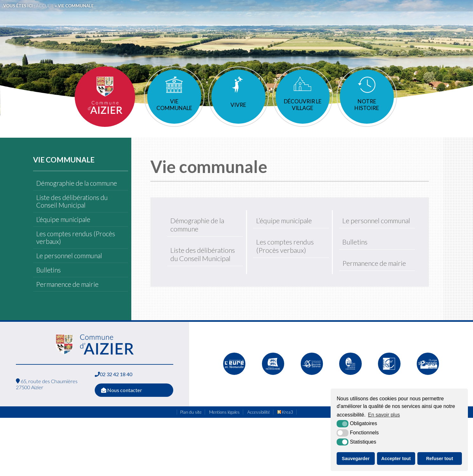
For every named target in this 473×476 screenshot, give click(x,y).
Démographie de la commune (77, 196)
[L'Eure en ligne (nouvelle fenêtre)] (234, 389)
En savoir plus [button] (384, 415)
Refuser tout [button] (439, 459)
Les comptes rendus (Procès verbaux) (76, 250)
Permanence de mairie (67, 297)
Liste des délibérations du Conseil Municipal (72, 214)
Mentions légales (224, 425)
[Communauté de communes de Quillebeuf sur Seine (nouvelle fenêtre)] (312, 389)
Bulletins (48, 283)
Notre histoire (367, 117)
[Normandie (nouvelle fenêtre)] (273, 389)
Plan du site (191, 425)
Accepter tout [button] (396, 459)
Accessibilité (259, 425)
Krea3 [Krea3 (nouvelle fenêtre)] (285, 425)
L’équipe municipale (63, 232)
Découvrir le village (303, 117)
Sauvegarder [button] (356, 459)
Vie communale (174, 117)
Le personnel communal (69, 268)
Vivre (238, 117)
